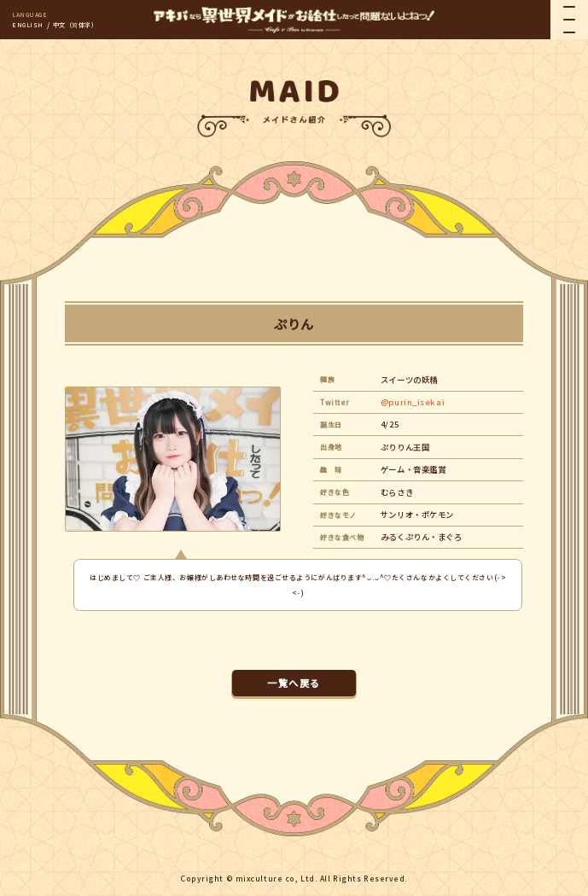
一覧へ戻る (294, 683)
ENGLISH (28, 25)
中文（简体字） (76, 25)
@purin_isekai (413, 402)
